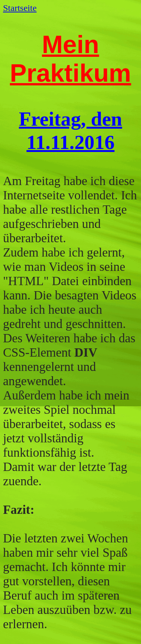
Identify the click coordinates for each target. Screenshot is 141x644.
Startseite (20, 8)
